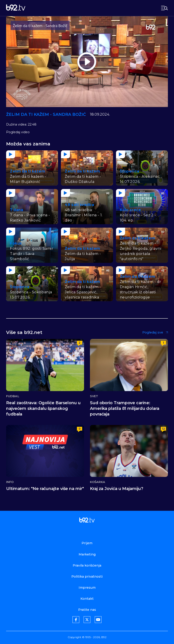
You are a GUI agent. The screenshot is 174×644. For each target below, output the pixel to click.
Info (10, 482)
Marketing (87, 554)
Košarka (98, 482)
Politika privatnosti (87, 576)
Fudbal (13, 396)
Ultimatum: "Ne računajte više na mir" (45, 489)
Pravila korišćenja (87, 565)
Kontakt (87, 599)
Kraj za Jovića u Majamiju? (117, 489)
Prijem (87, 543)
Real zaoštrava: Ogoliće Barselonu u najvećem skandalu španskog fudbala (43, 408)
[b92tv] (16, 8)
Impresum (87, 588)
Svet (94, 396)
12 (163, 429)
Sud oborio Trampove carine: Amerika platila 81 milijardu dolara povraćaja (125, 408)
